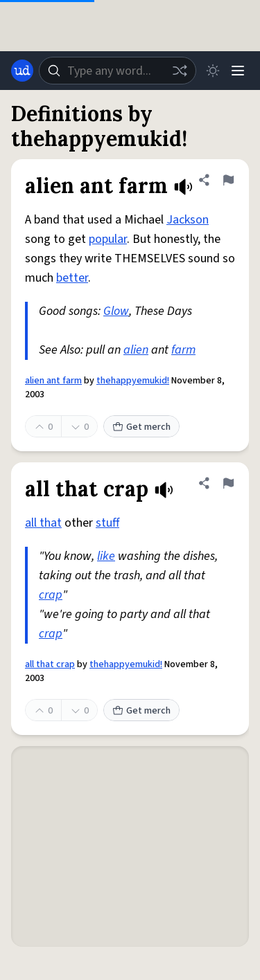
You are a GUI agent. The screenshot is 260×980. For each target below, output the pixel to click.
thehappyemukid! (133, 381)
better (72, 278)
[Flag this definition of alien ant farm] (228, 180)
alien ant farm (53, 381)
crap (51, 595)
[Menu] (238, 71)
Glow (116, 311)
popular (108, 239)
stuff (107, 523)
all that (43, 523)
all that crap (50, 664)
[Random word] (180, 71)
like (106, 556)
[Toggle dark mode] (213, 71)
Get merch (141, 427)
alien (136, 350)
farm (183, 350)
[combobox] (118, 71)
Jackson (188, 220)
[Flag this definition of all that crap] (228, 483)
